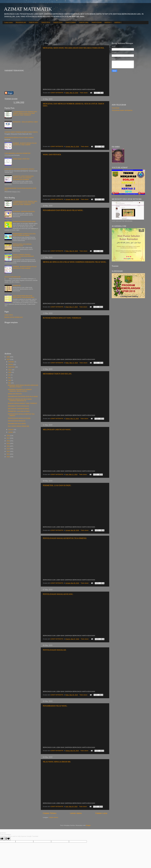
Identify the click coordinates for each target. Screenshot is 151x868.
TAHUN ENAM (96, 22)
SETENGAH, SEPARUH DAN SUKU (24, 212)
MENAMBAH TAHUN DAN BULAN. (57, 374)
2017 (8, 438)
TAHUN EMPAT (71, 22)
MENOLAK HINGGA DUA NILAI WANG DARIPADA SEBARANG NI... (20, 400)
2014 (8, 446)
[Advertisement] (39, 32)
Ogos (10, 370)
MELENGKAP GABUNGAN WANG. (57, 430)
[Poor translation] (7, 839)
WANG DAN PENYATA (52, 155)
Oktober (11, 364)
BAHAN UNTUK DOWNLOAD (14, 317)
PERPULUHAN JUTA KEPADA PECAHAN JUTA (22, 245)
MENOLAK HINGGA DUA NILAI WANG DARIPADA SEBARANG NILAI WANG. (75, 262)
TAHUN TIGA (58, 22)
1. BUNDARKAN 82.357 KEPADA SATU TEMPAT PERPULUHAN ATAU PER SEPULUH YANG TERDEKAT (25, 113)
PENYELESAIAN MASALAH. (55, 650)
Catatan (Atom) (53, 817)
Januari (11, 432)
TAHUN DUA (46, 22)
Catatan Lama (101, 813)
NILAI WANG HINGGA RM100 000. (57, 762)
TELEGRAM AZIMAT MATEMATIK (122, 110)
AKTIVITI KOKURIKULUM (12, 277)
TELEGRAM (115, 108)
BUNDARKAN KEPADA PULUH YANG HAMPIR (19, 138)
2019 (8, 359)
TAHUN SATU (34, 22)
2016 (8, 441)
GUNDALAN (17, 286)
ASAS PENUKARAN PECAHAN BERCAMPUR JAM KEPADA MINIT (24, 297)
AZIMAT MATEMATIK (28, 9)
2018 (8, 436)
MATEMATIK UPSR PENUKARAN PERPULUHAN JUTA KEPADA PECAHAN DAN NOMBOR (23, 178)
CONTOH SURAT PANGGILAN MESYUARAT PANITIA (21, 132)
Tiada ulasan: (84, 93)
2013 (8, 449)
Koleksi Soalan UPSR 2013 (21, 159)
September (12, 367)
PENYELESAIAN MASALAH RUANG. (58, 594)
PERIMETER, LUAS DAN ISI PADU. (57, 485)
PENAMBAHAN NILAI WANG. (55, 706)
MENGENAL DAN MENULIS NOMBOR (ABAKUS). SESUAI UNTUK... (20, 390)
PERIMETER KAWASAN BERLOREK (24, 222)
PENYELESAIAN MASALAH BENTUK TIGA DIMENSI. (65, 538)
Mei (10, 378)
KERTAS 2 (108, 22)
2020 (8, 357)
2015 (8, 443)
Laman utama (9, 22)
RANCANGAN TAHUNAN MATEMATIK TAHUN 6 (19, 169)
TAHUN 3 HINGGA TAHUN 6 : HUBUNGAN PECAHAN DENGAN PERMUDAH (23, 256)
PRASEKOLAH (21, 22)
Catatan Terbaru (50, 813)
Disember (11, 362)
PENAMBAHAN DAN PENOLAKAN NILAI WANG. (63, 210)
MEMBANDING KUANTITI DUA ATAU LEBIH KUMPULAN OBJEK (24, 235)
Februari (11, 430)
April (10, 380)
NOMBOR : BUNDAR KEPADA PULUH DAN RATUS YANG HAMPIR (25, 144)
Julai (10, 372)
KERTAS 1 (118, 22)
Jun (10, 375)
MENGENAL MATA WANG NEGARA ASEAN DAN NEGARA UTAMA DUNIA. (74, 48)
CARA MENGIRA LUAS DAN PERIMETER (17, 153)
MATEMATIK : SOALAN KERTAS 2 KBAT (25, 122)
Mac (10, 383)
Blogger (88, 825)
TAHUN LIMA (84, 22)
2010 (8, 457)
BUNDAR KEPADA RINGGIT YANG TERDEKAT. (62, 318)
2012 (8, 451)
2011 (8, 454)
